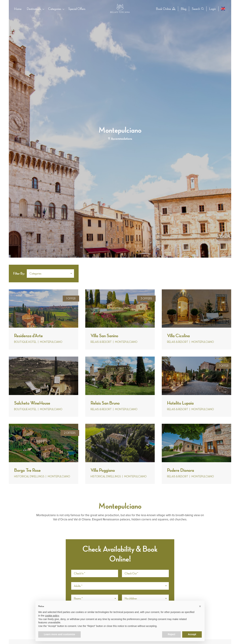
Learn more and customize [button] (59, 634)
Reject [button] (171, 634)
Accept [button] (192, 634)
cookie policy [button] (52, 616)
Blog (184, 9)
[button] (50, 274)
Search (198, 9)
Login (213, 9)
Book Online (166, 9)
